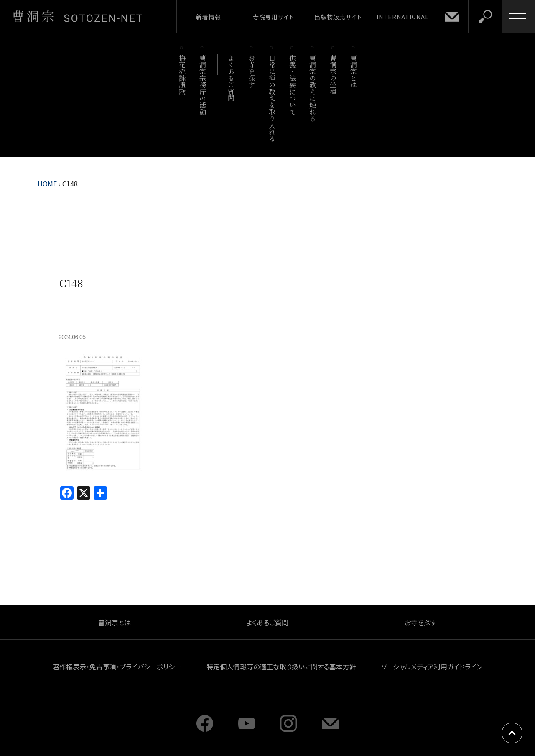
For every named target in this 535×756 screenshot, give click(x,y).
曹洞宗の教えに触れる (313, 88)
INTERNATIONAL (403, 17)
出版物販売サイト (338, 17)
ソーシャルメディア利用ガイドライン (432, 667)
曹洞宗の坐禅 (333, 75)
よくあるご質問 (231, 78)
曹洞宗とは (354, 71)
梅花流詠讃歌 (182, 75)
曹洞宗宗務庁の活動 (203, 85)
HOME (47, 184)
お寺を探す (252, 71)
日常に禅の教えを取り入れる (272, 98)
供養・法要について (292, 85)
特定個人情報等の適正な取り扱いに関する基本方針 (281, 667)
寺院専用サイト (274, 17)
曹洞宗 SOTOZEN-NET (77, 16)
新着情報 (209, 17)
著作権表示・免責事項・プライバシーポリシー (117, 667)
